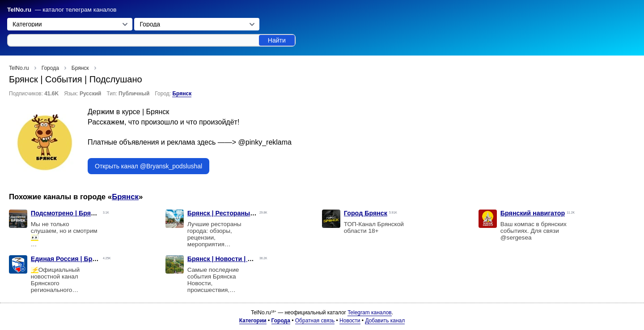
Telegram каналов (369, 313)
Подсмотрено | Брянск (66, 213)
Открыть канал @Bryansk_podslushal (148, 166)
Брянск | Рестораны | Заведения (239, 213)
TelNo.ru (19, 10)
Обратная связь (315, 321)
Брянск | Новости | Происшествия (241, 259)
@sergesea (516, 238)
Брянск (182, 94)
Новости (350, 321)
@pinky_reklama (265, 142)
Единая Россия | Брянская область (86, 259)
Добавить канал (385, 321)
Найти (277, 40)
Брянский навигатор (533, 213)
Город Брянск (366, 213)
